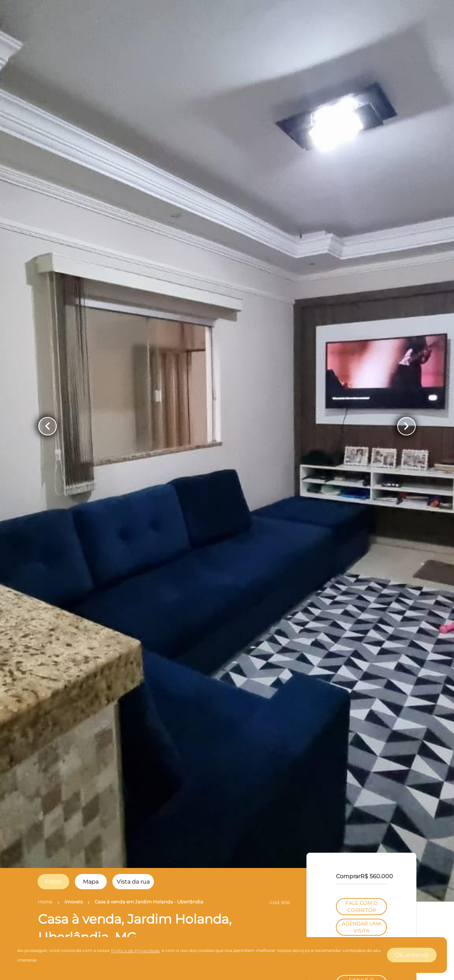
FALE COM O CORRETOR (362, 907)
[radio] (54, 882)
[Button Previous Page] (48, 426)
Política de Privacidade (135, 951)
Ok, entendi (412, 955)
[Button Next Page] (406, 426)
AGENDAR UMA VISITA (362, 927)
